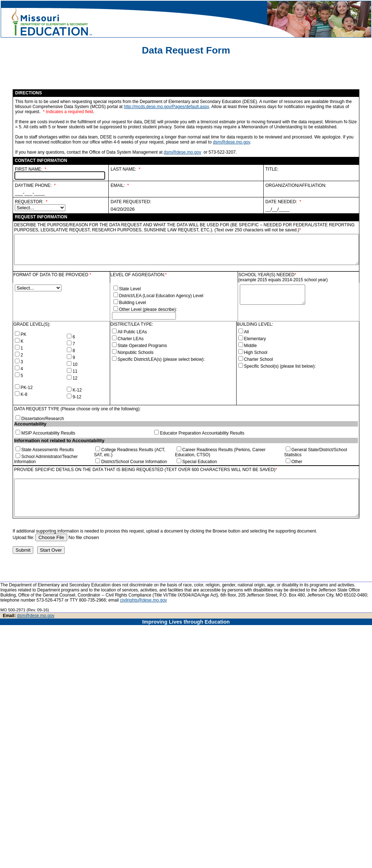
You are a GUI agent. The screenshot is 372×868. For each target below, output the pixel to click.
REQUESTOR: (29, 202)
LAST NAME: (123, 169)
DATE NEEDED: (281, 202)
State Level (130, 289)
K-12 (77, 390)
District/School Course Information (134, 462)
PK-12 (27, 388)
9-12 (77, 397)
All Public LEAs (132, 332)
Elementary (255, 339)
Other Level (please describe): (148, 309)
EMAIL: (118, 185)
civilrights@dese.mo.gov (143, 600)
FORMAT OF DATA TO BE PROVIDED (51, 275)
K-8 (24, 394)
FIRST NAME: (29, 169)
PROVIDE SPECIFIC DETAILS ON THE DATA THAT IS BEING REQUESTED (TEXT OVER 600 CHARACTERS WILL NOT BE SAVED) (145, 470)
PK (23, 334)
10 (75, 364)
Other (297, 462)
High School (256, 352)
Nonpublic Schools (136, 352)
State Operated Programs (142, 346)
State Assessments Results (47, 450)
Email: (10, 616)
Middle (250, 346)
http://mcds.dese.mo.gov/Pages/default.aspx (166, 107)
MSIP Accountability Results (48, 433)
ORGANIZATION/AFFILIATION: (296, 185)
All (246, 332)
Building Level (133, 303)
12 (75, 378)
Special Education (200, 462)
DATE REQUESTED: (131, 202)
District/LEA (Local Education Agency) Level (161, 296)
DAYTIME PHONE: (33, 185)
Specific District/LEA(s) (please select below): (161, 359)
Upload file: (24, 538)
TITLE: (272, 169)
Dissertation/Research (43, 419)
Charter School (259, 359)
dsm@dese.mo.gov (231, 142)
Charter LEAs (131, 339)
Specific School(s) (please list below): (280, 366)
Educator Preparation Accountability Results (202, 433)
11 (75, 371)
